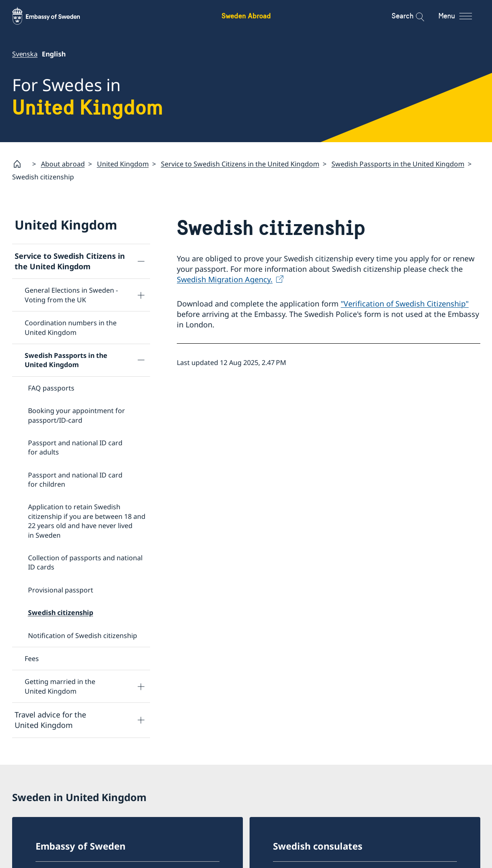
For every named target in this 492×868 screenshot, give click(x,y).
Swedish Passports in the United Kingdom (398, 164)
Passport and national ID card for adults (75, 447)
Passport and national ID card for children (75, 480)
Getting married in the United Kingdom (60, 687)
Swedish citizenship (61, 613)
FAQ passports (51, 388)
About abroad (63, 164)
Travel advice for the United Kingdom (50, 720)
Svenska (25, 54)
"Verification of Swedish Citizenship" (405, 304)
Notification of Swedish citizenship (83, 636)
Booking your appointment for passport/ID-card (76, 415)
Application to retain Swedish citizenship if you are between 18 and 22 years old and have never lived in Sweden (87, 521)
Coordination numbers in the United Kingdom (71, 327)
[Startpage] (20, 164)
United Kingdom (123, 164)
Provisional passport (61, 590)
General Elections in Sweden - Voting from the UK (71, 295)
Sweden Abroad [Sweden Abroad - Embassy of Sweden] (246, 16)
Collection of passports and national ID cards (85, 562)
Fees (32, 659)
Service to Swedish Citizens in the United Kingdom (240, 164)
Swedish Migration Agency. (225, 280)
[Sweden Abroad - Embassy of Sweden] (54, 16)
